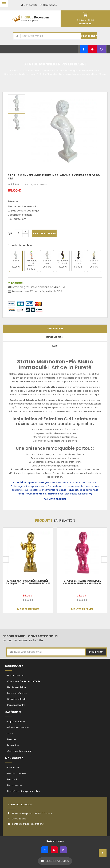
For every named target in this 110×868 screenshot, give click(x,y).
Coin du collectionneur (19, 751)
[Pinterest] (92, 49)
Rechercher (89, 36)
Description (55, 329)
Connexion (13, 767)
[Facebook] (84, 49)
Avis (55, 346)
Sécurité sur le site (17, 699)
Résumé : (13, 201)
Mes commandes (17, 773)
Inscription (96, 652)
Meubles (12, 739)
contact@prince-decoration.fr (28, 824)
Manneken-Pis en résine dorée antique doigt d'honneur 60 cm (28, 582)
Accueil (14, 71)
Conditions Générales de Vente (24, 681)
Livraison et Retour (17, 687)
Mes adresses (15, 785)
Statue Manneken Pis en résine (20, 74)
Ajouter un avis (39, 184)
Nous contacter (15, 675)
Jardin (11, 733)
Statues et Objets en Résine (37, 71)
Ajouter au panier (44, 233)
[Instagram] (101, 49)
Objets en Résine (16, 722)
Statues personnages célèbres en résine (75, 71)
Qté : (11, 233)
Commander (49, 5)
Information (55, 337)
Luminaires (13, 745)
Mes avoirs (13, 779)
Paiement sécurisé (17, 693)
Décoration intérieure (18, 727)
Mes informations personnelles (23, 791)
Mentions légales (16, 705)
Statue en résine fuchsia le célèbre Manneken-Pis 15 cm (82, 582)
